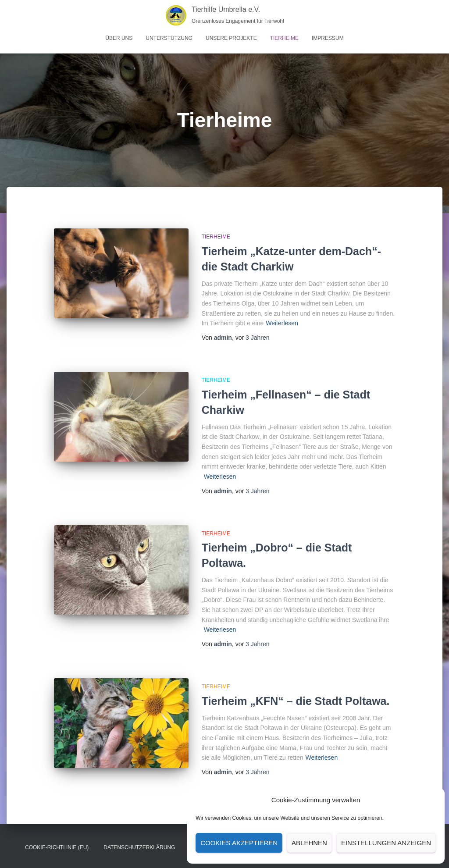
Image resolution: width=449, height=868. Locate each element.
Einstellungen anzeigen (386, 843)
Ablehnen (309, 843)
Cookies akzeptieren (239, 843)
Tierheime (284, 38)
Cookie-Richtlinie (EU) (57, 847)
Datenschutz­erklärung (139, 847)
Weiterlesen (282, 323)
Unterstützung (169, 38)
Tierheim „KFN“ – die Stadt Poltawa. (296, 701)
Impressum (328, 38)
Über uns (119, 38)
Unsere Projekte (231, 38)
